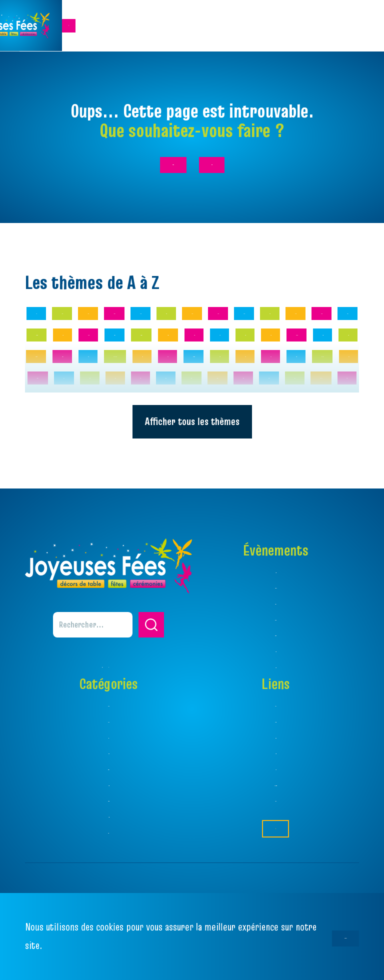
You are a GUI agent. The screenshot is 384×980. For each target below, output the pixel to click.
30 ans (284, 353)
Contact (276, 859)
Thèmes (276, 740)
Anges (129, 412)
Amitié (268, 382)
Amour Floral (68, 412)
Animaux (180, 412)
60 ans (117, 382)
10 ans (87, 353)
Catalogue (276, 771)
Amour (318, 382)
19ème (184, 353)
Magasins (276, 787)
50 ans (67, 382)
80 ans (218, 382)
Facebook (276, 835)
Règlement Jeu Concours (276, 819)
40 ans (335, 353)
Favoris (275, 803)
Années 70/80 (313, 412)
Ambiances (276, 756)
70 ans (167, 382)
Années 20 (241, 412)
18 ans (136, 353)
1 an (43, 353)
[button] (151, 661)
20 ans (234, 353)
